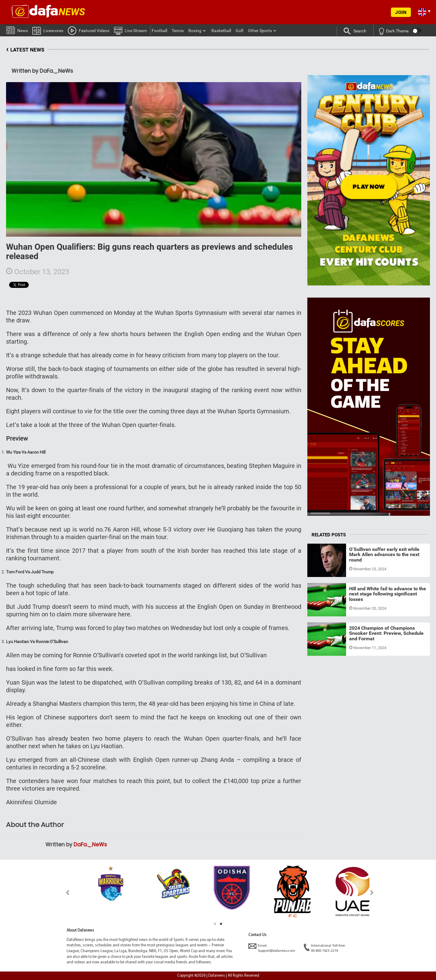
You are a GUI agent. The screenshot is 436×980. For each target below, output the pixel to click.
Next (372, 893)
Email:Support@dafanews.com (272, 948)
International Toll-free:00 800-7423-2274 (324, 948)
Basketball (221, 31)
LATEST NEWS (25, 50)
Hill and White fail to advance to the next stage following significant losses (388, 594)
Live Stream (130, 30)
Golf (239, 31)
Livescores (48, 30)
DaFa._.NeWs (90, 845)
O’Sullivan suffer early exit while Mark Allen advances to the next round (384, 555)
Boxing (195, 31)
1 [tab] (215, 924)
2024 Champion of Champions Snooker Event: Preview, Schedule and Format (386, 633)
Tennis (178, 31)
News (17, 30)
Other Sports (260, 31)
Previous (64, 893)
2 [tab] (221, 924)
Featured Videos (89, 30)
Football (159, 31)
